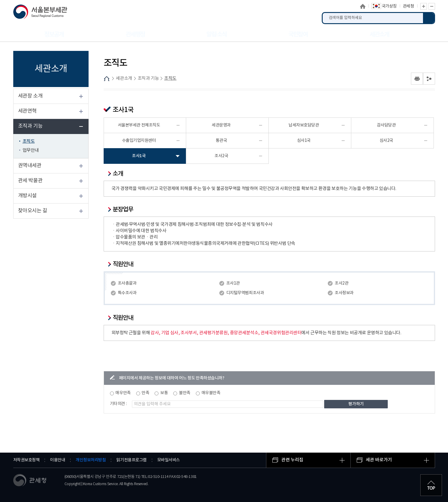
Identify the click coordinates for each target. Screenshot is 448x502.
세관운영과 (221, 125)
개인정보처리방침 (91, 460)
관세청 (409, 6)
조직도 (29, 141)
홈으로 (363, 6)
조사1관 (233, 283)
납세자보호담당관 (304, 125)
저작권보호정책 (27, 460)
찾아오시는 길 (33, 211)
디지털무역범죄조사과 (245, 293)
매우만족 (123, 393)
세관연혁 (27, 111)
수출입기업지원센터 (139, 141)
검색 (429, 18)
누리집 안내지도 (428, 34)
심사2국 (386, 141)
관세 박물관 (30, 181)
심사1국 (304, 141)
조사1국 (139, 156)
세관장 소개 (30, 96)
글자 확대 (424, 6)
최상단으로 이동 (431, 485)
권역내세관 (30, 166)
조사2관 (341, 283)
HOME (107, 79)
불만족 (185, 393)
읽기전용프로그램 (131, 460)
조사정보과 (344, 293)
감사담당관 (386, 125)
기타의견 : (118, 404)
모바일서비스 (169, 460)
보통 (164, 393)
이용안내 (58, 460)
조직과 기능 (30, 126)
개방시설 (27, 196)
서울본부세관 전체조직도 (139, 125)
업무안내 (31, 150)
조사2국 (221, 156)
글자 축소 (432, 6)
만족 (145, 393)
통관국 (221, 141)
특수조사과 (127, 293)
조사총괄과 (127, 283)
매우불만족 (211, 393)
